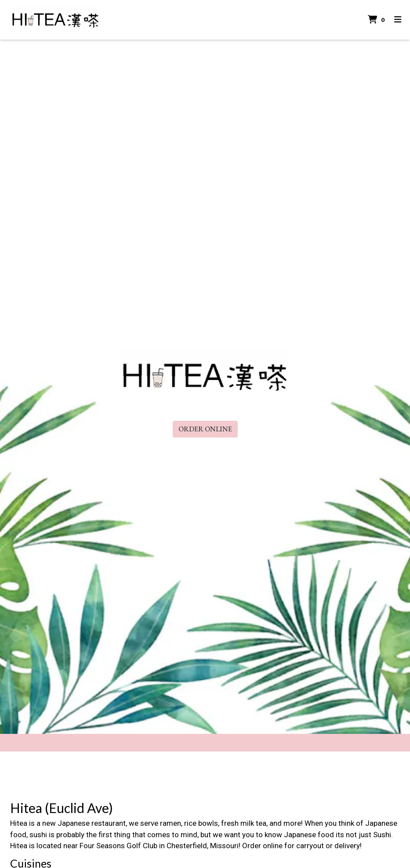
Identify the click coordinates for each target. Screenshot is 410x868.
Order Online (205, 429)
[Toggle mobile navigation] (398, 20)
